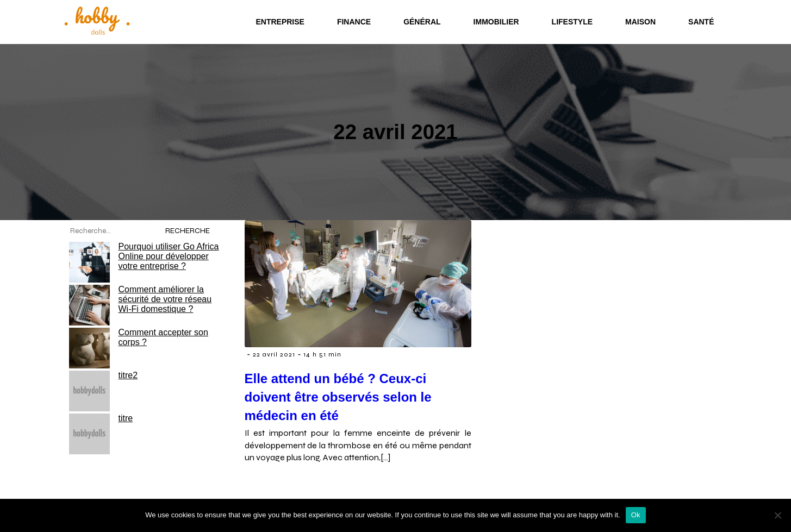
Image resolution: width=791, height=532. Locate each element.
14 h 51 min (322, 354)
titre (126, 418)
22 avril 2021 (274, 354)
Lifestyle (572, 22)
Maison (640, 22)
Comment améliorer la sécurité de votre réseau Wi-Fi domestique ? (165, 299)
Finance (354, 22)
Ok (636, 515)
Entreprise (280, 22)
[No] (777, 515)
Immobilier (496, 22)
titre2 (128, 375)
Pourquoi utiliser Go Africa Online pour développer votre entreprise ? (169, 256)
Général (422, 22)
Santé (701, 22)
